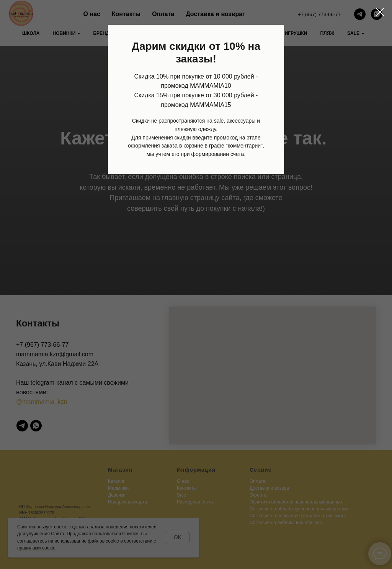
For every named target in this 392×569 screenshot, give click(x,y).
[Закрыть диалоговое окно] (380, 12)
